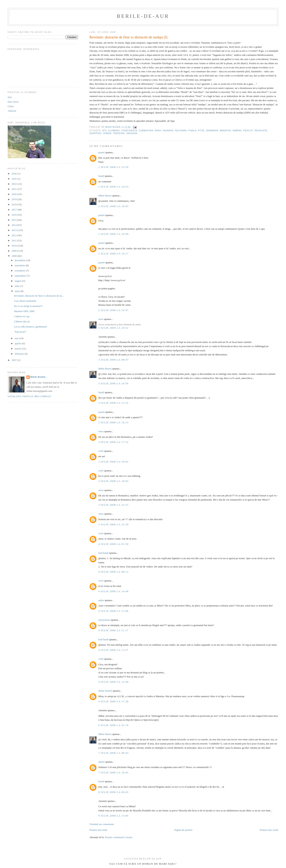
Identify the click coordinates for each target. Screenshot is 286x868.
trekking (119, 133)
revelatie (261, 131)
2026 (15, 174)
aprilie (18, 343)
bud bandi (103, 553)
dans (158, 131)
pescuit (248, 131)
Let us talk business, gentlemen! (31, 327)
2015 (15, 220)
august (18, 281)
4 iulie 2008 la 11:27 (113, 650)
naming (237, 131)
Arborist (12, 111)
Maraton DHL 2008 (24, 311)
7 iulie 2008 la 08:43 (113, 753)
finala (192, 131)
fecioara (181, 131)
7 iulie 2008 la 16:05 (113, 772)
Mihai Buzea (105, 196)
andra (101, 600)
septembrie (21, 276)
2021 (15, 189)
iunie (17, 291)
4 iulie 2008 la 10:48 (113, 591)
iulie (17, 286)
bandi (101, 176)
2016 (15, 215)
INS (10, 97)
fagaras (168, 131)
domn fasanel (105, 691)
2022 (15, 184)
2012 (15, 235)
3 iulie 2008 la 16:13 (113, 422)
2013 (15, 230)
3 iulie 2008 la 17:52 (113, 442)
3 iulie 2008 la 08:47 (113, 360)
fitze (201, 131)
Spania (107, 133)
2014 (15, 225)
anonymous (104, 620)
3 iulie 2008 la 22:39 (113, 524)
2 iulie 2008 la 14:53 (113, 187)
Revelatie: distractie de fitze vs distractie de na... (39, 296)
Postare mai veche (269, 830)
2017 (15, 210)
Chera (11, 106)
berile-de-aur (143, 16)
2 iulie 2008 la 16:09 (113, 234)
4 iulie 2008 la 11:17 (113, 630)
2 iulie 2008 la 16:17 (113, 254)
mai (17, 338)
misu (101, 319)
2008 (15, 256)
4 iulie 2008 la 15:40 (113, 682)
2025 (15, 179)
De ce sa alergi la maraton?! (28, 306)
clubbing (114, 131)
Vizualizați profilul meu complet (30, 396)
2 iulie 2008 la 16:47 (113, 310)
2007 (15, 360)
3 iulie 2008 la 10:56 (113, 383)
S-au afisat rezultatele (25, 301)
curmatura (146, 131)
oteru (101, 431)
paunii (101, 152)
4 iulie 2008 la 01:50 (113, 544)
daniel (101, 762)
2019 (15, 199)
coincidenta (129, 131)
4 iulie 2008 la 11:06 (113, 611)
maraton (225, 131)
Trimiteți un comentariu (102, 824)
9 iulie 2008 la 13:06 (113, 816)
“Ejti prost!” (20, 332)
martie (18, 349)
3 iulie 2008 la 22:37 (113, 505)
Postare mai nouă (98, 830)
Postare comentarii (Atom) (118, 837)
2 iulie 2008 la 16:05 (113, 206)
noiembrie (20, 265)
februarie (20, 354)
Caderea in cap (22, 316)
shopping (95, 133)
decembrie (20, 260)
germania (212, 131)
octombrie (20, 271)
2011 (15, 240)
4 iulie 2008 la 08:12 (113, 572)
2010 (15, 246)
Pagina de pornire (183, 830)
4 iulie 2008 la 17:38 (113, 701)
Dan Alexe (13, 102)
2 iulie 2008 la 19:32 (113, 328)
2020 (15, 194)
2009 (15, 251)
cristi (101, 451)
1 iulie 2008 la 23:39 (113, 167)
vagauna (132, 133)
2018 (15, 204)
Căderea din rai (22, 321)
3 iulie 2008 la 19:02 (113, 462)
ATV (104, 131)
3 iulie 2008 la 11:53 (113, 403)
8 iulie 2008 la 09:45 (113, 792)
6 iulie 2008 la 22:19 (113, 725)
